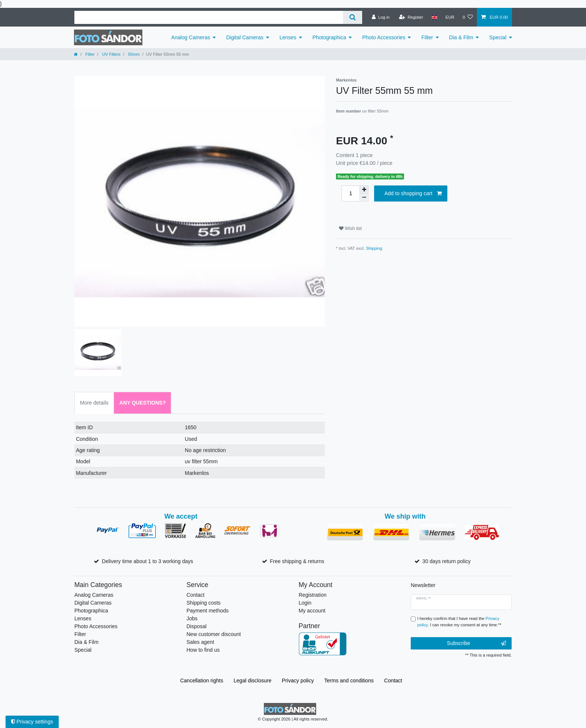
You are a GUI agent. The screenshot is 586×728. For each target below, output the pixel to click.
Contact (195, 595)
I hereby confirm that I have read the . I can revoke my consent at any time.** (459, 622)
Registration (313, 595)
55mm (133, 54)
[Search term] (209, 17)
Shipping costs (203, 603)
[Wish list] (468, 17)
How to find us (203, 650)
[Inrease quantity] (364, 190)
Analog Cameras (191, 37)
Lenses (288, 37)
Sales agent (200, 642)
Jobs (192, 618)
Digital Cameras (245, 37)
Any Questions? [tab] (142, 403)
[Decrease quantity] (364, 198)
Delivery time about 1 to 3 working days (148, 561)
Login (305, 603)
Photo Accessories (384, 37)
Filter (427, 37)
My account (312, 611)
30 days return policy (446, 561)
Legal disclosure (252, 681)
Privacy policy (298, 681)
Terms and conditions (349, 681)
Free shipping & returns (297, 561)
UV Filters (111, 54)
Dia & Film (461, 37)
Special (498, 37)
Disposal (197, 626)
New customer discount (214, 634)
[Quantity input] (351, 193)
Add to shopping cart (413, 194)
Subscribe (476, 643)
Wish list (350, 228)
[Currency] (450, 17)
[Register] (411, 17)
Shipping (374, 248)
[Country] (434, 17)
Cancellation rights (202, 681)
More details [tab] (94, 403)
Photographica (329, 37)
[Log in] (381, 17)
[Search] (353, 17)
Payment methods (208, 611)
